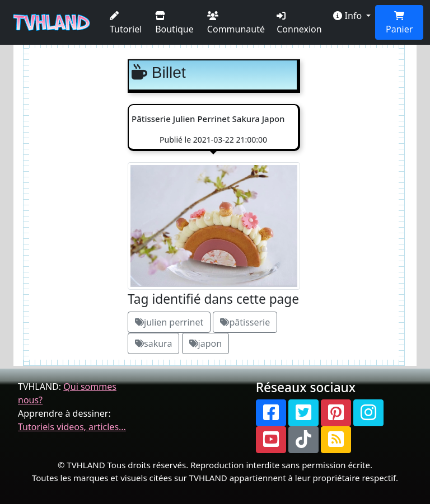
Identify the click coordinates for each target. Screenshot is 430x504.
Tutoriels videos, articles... (72, 427)
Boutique (174, 23)
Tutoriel (126, 23)
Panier (399, 23)
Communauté (236, 23)
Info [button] (349, 16)
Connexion (299, 23)
